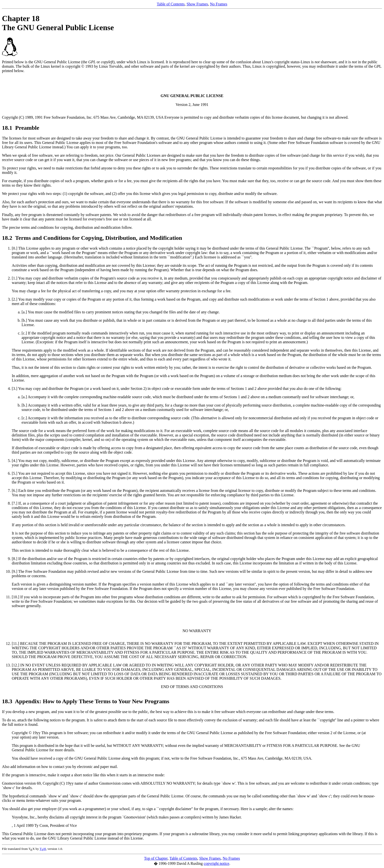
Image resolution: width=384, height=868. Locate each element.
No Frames (219, 4)
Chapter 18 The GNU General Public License (58, 23)
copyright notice (216, 863)
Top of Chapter (156, 858)
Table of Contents (171, 4)
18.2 (8, 238)
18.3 (8, 701)
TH (43, 849)
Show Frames (197, 4)
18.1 (8, 128)
